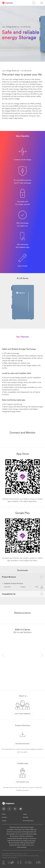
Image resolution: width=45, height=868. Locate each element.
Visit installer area (23, 782)
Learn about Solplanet (23, 714)
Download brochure (22, 744)
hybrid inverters (31, 82)
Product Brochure (22, 577)
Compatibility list (22, 594)
